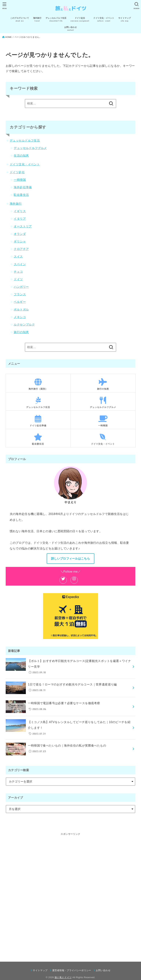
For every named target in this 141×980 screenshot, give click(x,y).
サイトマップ (40, 970)
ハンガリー (21, 287)
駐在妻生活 (21, 195)
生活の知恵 (21, 155)
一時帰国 (20, 180)
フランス (20, 294)
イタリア (20, 219)
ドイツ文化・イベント (25, 164)
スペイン (20, 264)
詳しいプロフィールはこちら (70, 558)
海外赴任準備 (23, 187)
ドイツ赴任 (17, 172)
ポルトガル (21, 309)
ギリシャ (20, 241)
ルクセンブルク (24, 324)
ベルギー (20, 302)
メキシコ (20, 317)
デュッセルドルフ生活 (25, 140)
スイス (18, 256)
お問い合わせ (103, 970)
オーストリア (23, 226)
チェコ (18, 272)
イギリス (20, 211)
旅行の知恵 (21, 332)
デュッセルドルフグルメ (30, 148)
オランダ (20, 234)
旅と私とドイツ (63, 977)
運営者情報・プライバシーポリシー (72, 970)
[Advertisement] (70, 892)
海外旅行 (16, 204)
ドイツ (18, 279)
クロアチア (21, 249)
